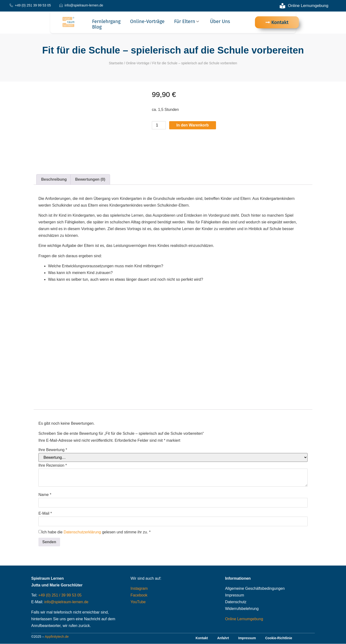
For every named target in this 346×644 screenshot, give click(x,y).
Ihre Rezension (53, 465)
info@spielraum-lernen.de (66, 602)
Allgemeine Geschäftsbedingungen (255, 588)
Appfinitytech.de (57, 637)
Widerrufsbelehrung (242, 609)
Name (45, 495)
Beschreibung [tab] (54, 179)
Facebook (139, 595)
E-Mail (45, 513)
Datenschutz (236, 602)
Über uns (220, 21)
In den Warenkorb (193, 125)
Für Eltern (187, 21)
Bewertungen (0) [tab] (90, 179)
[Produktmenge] (159, 125)
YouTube (138, 602)
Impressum (235, 595)
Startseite (116, 63)
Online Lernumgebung (244, 619)
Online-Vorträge (147, 21)
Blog (97, 27)
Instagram (139, 588)
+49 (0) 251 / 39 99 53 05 (60, 595)
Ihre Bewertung (53, 450)
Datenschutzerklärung (82, 532)
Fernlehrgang (106, 21)
